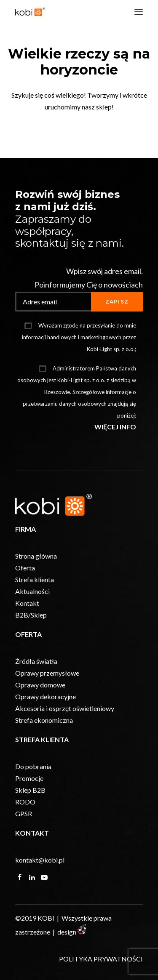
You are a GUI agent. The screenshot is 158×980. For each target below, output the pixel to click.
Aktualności (32, 591)
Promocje (29, 778)
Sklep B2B (30, 790)
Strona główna (36, 556)
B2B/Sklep (31, 615)
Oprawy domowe (40, 685)
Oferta (25, 568)
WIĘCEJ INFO (115, 427)
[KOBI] (30, 12)
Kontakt (27, 603)
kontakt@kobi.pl (40, 860)
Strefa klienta (35, 579)
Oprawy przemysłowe (47, 673)
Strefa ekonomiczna (44, 720)
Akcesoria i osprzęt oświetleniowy (65, 708)
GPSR (24, 814)
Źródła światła (36, 661)
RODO (25, 802)
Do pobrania (33, 766)
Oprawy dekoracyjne (46, 696)
